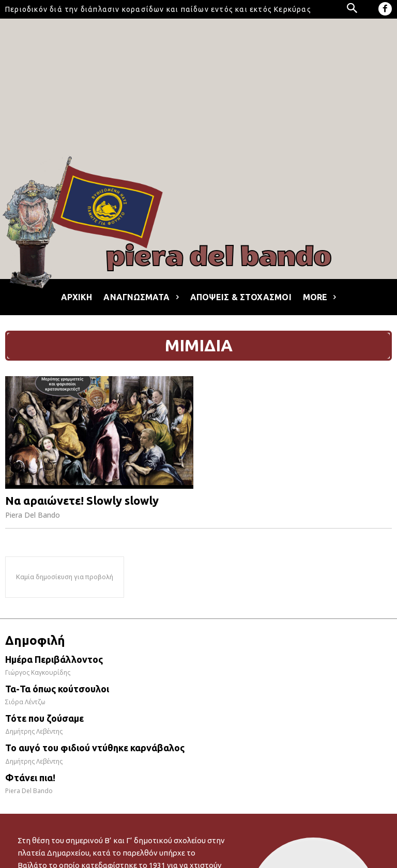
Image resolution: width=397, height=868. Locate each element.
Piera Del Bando (33, 515)
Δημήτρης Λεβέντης (34, 731)
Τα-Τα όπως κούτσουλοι (57, 689)
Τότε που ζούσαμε (44, 718)
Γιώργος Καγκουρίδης (38, 672)
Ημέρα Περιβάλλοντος (54, 659)
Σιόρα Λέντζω (25, 702)
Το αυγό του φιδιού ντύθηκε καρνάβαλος (95, 748)
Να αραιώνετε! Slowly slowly (82, 500)
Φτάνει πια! (30, 778)
